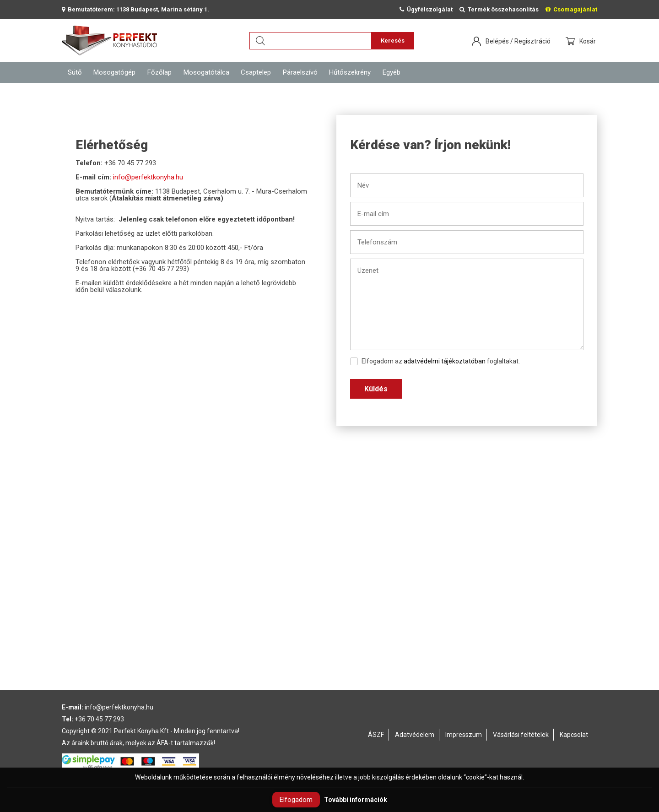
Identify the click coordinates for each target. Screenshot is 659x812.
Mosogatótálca (206, 72)
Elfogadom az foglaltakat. (435, 361)
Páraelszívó (300, 72)
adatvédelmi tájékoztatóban (445, 361)
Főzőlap (159, 72)
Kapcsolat (574, 735)
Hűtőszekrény (350, 72)
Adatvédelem (415, 735)
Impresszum (464, 735)
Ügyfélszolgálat (426, 9)
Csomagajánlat (571, 9)
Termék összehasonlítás (499, 9)
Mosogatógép (114, 72)
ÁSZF (376, 735)
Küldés (376, 389)
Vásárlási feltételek (521, 735)
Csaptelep (256, 72)
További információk (356, 800)
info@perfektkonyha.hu (148, 177)
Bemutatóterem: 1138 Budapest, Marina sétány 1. (135, 9)
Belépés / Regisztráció (518, 41)
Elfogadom (296, 800)
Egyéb (392, 72)
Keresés (393, 41)
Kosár (588, 41)
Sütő (75, 72)
